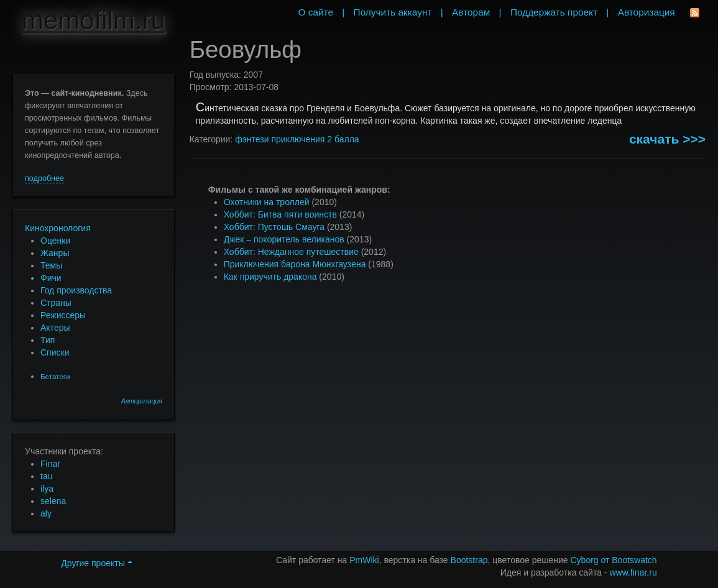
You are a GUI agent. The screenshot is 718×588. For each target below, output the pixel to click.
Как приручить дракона (270, 277)
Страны (56, 303)
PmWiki (364, 560)
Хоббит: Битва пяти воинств (280, 214)
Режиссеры (63, 315)
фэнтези (252, 139)
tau (46, 476)
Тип (48, 340)
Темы (51, 265)
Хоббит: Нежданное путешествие (291, 252)
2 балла (343, 139)
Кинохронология (58, 228)
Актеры (55, 328)
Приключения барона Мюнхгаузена (295, 264)
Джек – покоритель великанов (284, 239)
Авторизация (142, 401)
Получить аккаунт (393, 12)
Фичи (51, 278)
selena (53, 501)
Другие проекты (96, 563)
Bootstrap (469, 560)
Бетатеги (55, 376)
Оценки (55, 241)
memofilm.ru (94, 20)
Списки (55, 352)
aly (46, 513)
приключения (298, 139)
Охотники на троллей (267, 202)
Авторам (471, 12)
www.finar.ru (633, 572)
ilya (47, 489)
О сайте (315, 12)
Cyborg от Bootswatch (613, 560)
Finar (50, 464)
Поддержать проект (554, 12)
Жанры (55, 253)
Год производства (76, 290)
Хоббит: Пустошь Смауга (274, 227)
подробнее (44, 178)
